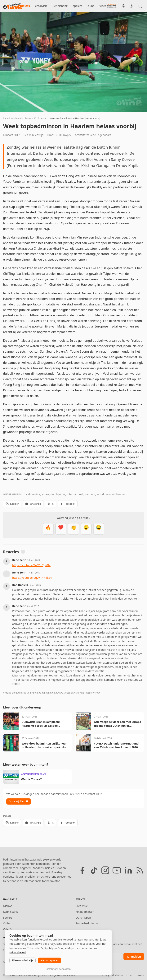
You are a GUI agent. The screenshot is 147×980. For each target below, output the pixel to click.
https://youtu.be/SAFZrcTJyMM (31, 565)
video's (104, 6)
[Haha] (99, 529)
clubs (91, 6)
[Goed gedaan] (73, 529)
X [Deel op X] (50, 504)
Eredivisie (82, 906)
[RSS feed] (140, 870)
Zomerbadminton (87, 923)
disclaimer (118, 975)
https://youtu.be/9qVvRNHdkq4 (32, 578)
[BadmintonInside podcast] (123, 6)
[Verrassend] (86, 529)
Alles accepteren (49, 960)
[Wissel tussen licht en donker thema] (132, 6)
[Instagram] (105, 870)
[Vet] (48, 529)
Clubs (7, 923)
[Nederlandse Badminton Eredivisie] (112, 6)
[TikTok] (94, 870)
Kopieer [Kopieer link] (12, 504)
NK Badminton (85, 912)
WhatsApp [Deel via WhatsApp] (33, 504)
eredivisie (41, 6)
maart (44, 118)
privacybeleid (18, 952)
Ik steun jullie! (19, 801)
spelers (78, 6)
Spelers (8, 918)
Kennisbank (10, 912)
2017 (36, 118)
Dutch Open (83, 918)
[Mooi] (61, 529)
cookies (140, 975)
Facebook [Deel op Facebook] (68, 504)
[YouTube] (117, 870)
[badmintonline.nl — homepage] (12, 6)
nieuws (25, 6)
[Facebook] (82, 870)
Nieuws (8, 906)
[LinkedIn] (128, 870)
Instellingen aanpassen (58, 969)
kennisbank (60, 6)
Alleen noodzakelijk (22, 960)
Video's (7, 929)
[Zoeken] (140, 6)
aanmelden (134, 957)
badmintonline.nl (12, 118)
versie (129, 975)
